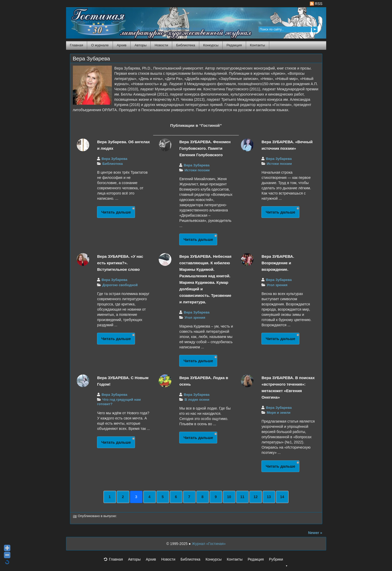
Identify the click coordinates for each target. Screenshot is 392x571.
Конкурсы (211, 45)
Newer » (315, 533)
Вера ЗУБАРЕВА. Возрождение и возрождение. (278, 263)
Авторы (140, 45)
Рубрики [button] (279, 561)
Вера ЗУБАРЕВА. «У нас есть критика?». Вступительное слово (120, 263)
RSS (316, 4)
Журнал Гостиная (91, 22)
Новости (161, 45)
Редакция (234, 45)
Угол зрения (195, 318)
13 (269, 497)
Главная (77, 45)
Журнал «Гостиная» (209, 544)
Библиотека (186, 45)
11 (242, 497)
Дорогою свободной (120, 285)
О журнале (100, 45)
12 (256, 497)
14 (282, 497)
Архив (122, 45)
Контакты (258, 45)
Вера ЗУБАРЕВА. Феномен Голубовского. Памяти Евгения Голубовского (205, 148)
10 (229, 497)
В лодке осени (197, 400)
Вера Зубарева (91, 59)
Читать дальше (116, 212)
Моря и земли (278, 413)
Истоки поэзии (197, 170)
